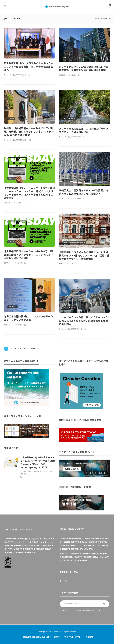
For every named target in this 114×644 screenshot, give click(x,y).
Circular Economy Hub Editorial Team (34, 472)
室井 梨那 (7, 263)
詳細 (85, 561)
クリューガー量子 (10, 75)
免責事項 (89, 637)
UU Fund (65, 545)
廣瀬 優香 (62, 75)
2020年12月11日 (21, 140)
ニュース (11, 54)
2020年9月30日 (16, 325)
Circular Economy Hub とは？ (37, 637)
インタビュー (13, 307)
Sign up (104, 604)
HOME (97, 19)
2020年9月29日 (76, 329)
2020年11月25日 (18, 203)
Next (33, 349)
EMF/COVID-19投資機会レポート (74, 242)
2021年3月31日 (21, 75)
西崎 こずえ (8, 203)
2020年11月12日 (71, 264)
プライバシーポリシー (73, 637)
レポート (11, 178)
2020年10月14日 (16, 263)
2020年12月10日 (77, 137)
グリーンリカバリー (70, 119)
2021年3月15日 (71, 75)
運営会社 (58, 637)
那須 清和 (7, 325)
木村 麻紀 (62, 264)
